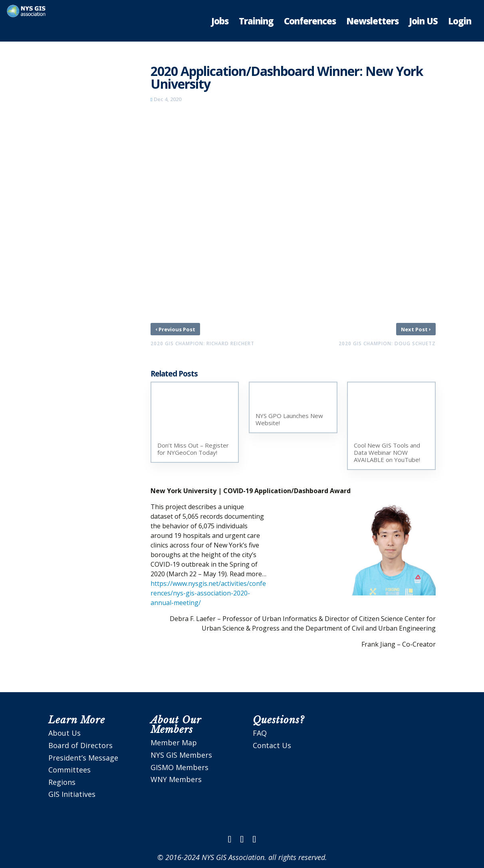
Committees (69, 770)
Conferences (310, 22)
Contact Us (272, 745)
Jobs (220, 22)
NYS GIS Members (181, 755)
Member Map (174, 743)
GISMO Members (180, 767)
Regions (62, 782)
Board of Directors (80, 745)
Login (460, 22)
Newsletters (372, 22)
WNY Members (176, 779)
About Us (64, 733)
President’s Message (83, 758)
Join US (423, 22)
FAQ (260, 733)
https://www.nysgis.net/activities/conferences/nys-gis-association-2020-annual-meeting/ (208, 593)
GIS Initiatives (72, 794)
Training (256, 22)
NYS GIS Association (233, 857)
